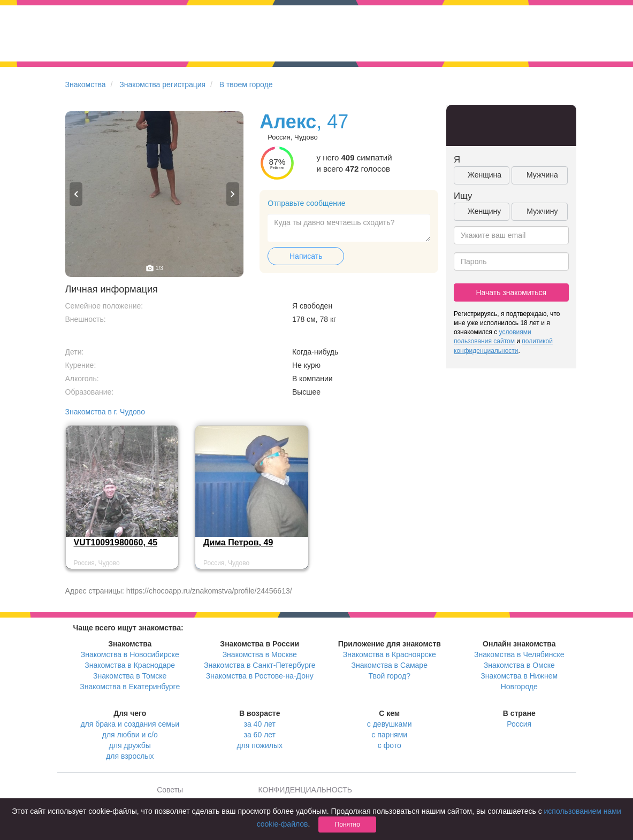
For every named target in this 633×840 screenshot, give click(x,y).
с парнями (389, 735)
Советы (170, 790)
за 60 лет (260, 735)
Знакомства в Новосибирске (130, 654)
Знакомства (86, 84)
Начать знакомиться (511, 292)
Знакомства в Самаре (390, 665)
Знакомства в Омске (519, 665)
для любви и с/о (130, 735)
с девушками (390, 724)
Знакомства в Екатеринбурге (130, 687)
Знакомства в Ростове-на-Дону (260, 676)
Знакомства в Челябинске (519, 654)
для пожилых (260, 745)
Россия (519, 724)
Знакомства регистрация (162, 84)
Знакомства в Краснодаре (130, 665)
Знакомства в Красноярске (390, 654)
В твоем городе (246, 84)
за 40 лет (260, 724)
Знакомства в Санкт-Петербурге (260, 665)
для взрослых (130, 756)
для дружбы (130, 745)
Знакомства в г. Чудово (105, 412)
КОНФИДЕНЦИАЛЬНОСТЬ (305, 790)
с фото (390, 745)
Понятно (348, 824)
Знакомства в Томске (130, 676)
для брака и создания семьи (130, 724)
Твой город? (389, 676)
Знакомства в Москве (260, 654)
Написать (306, 256)
